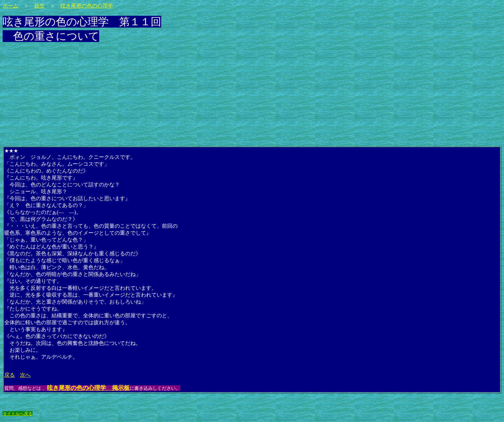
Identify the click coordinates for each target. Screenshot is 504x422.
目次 (39, 6)
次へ (25, 375)
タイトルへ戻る (18, 414)
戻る (10, 375)
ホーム (11, 6)
